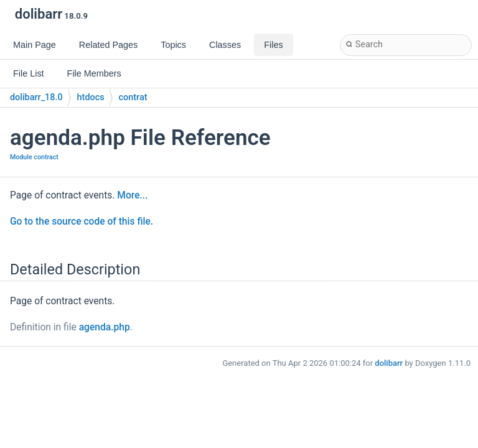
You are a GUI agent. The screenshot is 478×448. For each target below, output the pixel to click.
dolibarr (389, 363)
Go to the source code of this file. (82, 222)
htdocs (91, 97)
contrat (133, 97)
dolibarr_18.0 (36, 97)
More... (132, 195)
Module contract (34, 157)
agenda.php (105, 327)
